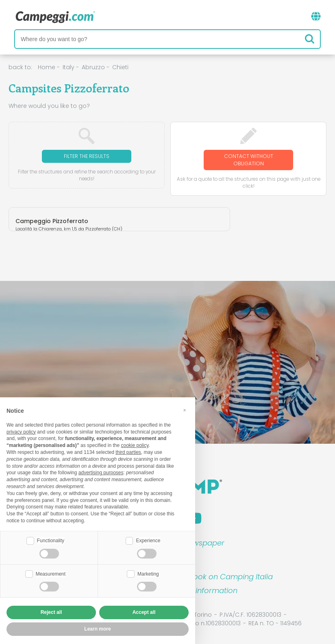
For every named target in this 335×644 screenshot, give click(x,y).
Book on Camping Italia (231, 577)
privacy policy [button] (21, 432)
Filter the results (87, 156)
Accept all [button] (144, 612)
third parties (128, 452)
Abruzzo (93, 67)
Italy (69, 67)
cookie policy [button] (135, 445)
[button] (185, 410)
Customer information (198, 590)
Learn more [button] (97, 629)
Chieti (120, 67)
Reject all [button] (51, 612)
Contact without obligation (249, 160)
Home (47, 67)
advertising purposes (101, 473)
